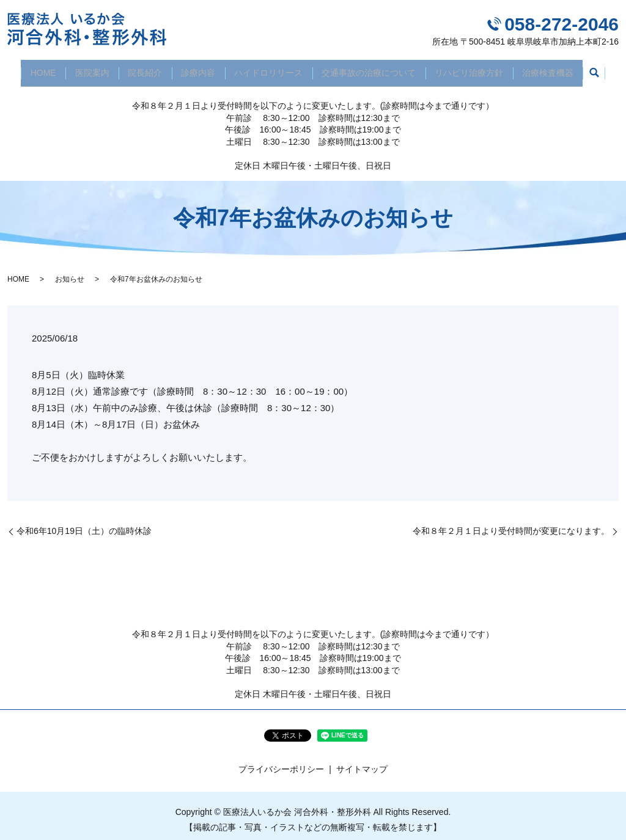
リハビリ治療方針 (477, 68)
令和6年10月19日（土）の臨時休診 (84, 524)
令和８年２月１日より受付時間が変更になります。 (511, 524)
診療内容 (197, 68)
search (607, 70)
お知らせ (70, 271)
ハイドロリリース (270, 68)
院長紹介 (140, 68)
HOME (32, 68)
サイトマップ (362, 762)
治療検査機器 (559, 68)
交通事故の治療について (374, 68)
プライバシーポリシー (281, 762)
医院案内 (84, 68)
